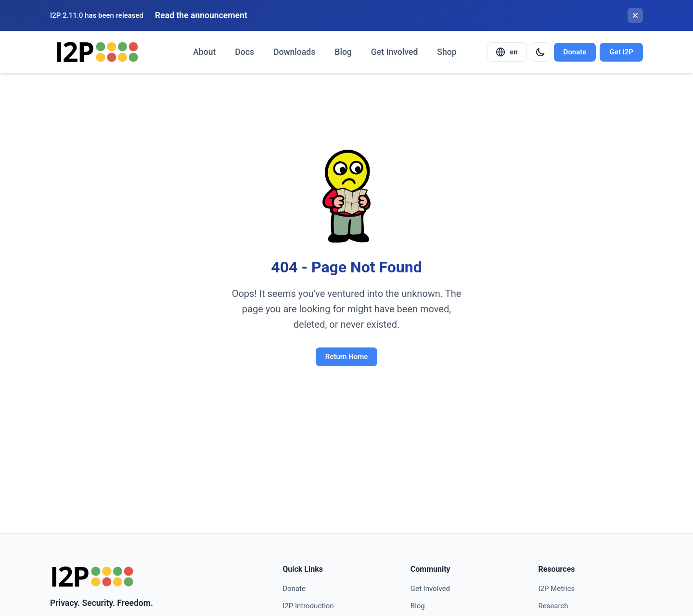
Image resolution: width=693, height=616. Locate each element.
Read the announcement (201, 15)
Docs (244, 52)
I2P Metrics (556, 589)
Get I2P (621, 52)
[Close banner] (635, 15)
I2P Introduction (308, 606)
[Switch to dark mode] (540, 52)
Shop (447, 52)
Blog (343, 52)
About (204, 52)
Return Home (347, 357)
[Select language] (507, 52)
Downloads (294, 52)
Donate (575, 52)
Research (553, 606)
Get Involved (394, 52)
